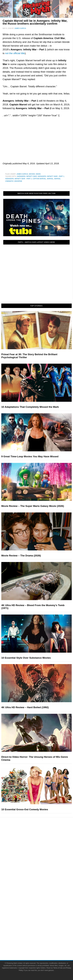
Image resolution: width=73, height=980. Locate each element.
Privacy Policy (42, 947)
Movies (32, 174)
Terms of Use (42, 942)
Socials (42, 907)
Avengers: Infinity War (27, 176)
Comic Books (42, 845)
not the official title (15, 53)
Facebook (42, 911)
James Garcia (22, 174)
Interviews (42, 876)
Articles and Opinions (42, 872)
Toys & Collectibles (42, 855)
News (38, 174)
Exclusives (42, 881)
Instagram (42, 920)
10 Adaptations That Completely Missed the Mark (30, 407)
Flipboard (42, 925)
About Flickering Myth (42, 894)
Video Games (42, 850)
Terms (42, 939)
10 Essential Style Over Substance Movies (26, 658)
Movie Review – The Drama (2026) (21, 556)
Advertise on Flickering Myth (42, 903)
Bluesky (42, 929)
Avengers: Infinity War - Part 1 (51, 176)
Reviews (42, 867)
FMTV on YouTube (42, 886)
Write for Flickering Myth (42, 898)
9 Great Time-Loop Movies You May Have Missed (30, 456)
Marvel (50, 179)
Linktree (42, 934)
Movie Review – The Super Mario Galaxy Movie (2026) (33, 506)
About (42, 890)
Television (42, 841)
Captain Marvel (39, 179)
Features (42, 859)
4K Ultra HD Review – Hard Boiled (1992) (25, 707)
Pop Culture (42, 833)
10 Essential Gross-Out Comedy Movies (25, 809)
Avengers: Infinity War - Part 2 (18, 179)
